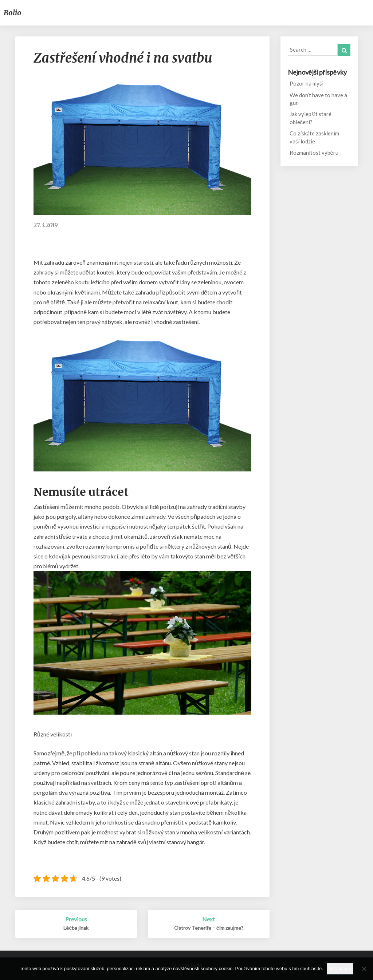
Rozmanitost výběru (314, 153)
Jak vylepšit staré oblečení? (311, 118)
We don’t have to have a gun (318, 99)
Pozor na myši (307, 83)
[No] (364, 969)
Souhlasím (340, 969)
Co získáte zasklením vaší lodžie (314, 137)
